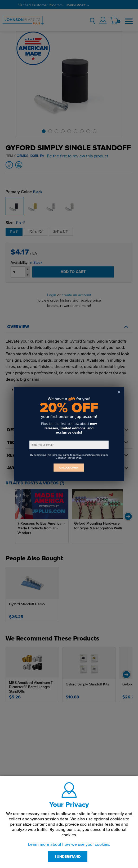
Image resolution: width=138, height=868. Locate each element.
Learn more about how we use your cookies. (69, 844)
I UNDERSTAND (68, 857)
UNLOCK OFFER (69, 468)
